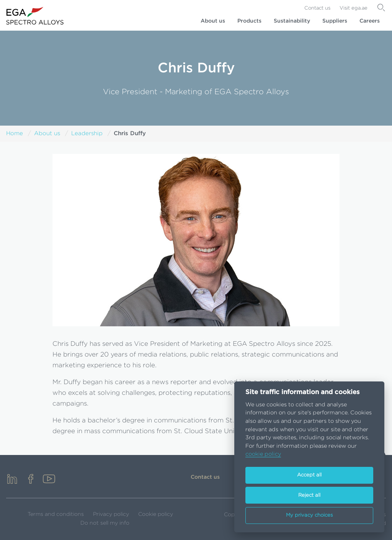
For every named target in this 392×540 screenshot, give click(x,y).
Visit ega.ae (354, 8)
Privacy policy (111, 514)
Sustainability (292, 21)
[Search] (381, 8)
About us (213, 21)
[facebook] (31, 480)
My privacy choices (310, 515)
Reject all (309, 495)
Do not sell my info (105, 523)
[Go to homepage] (35, 16)
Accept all (309, 475)
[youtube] (49, 480)
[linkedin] (12, 480)
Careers (370, 21)
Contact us (317, 8)
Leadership (87, 133)
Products (249, 21)
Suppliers (335, 21)
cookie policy (263, 454)
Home (15, 133)
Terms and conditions (56, 514)
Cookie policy (156, 514)
